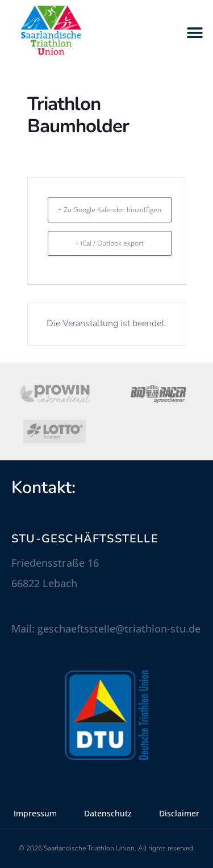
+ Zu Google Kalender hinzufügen (110, 210)
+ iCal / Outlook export (109, 243)
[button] (195, 33)
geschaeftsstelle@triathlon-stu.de (119, 629)
